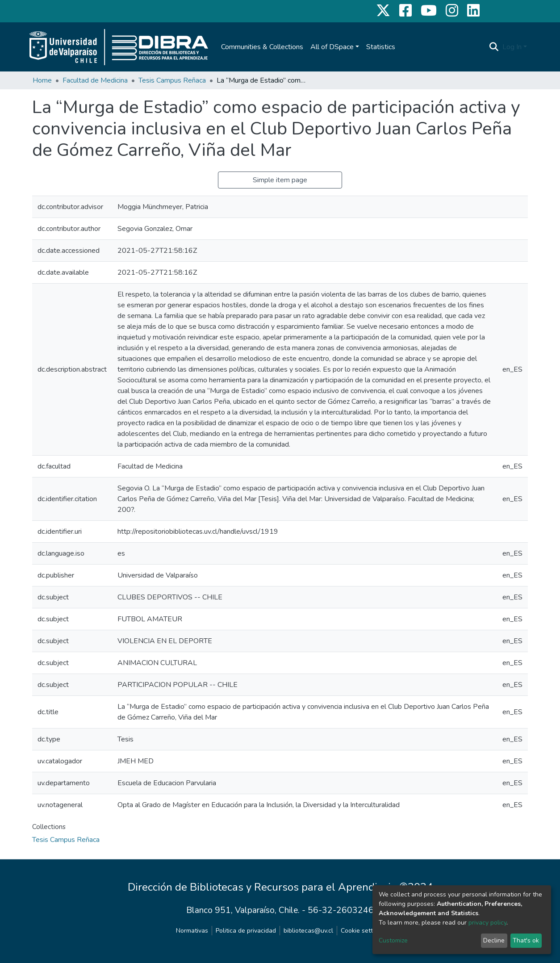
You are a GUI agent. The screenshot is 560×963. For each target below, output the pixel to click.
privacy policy (487, 923)
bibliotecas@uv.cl (308, 931)
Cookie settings (363, 931)
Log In (512, 47)
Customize (393, 940)
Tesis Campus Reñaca (172, 80)
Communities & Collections (262, 47)
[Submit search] (494, 47)
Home (42, 80)
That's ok (526, 940)
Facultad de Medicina (95, 80)
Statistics (381, 47)
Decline (494, 940)
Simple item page (280, 180)
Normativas (192, 931)
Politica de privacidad (246, 931)
